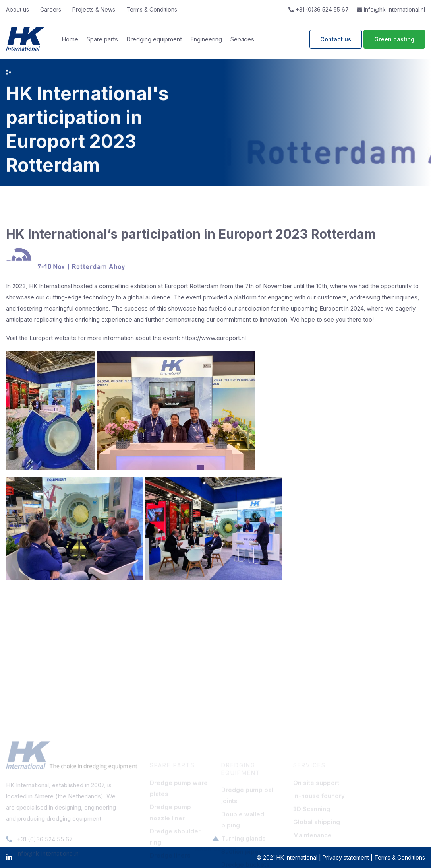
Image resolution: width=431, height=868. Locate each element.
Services (242, 39)
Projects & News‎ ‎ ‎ (95, 9)
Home (70, 39)
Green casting (394, 39)
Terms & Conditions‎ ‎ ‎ (153, 9)
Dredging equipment (154, 39)
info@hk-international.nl (391, 9)
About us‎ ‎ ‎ (19, 9)
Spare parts (102, 39)
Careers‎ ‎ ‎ (52, 9)
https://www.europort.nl (214, 338)
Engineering (206, 39)
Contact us (336, 39)
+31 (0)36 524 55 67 (319, 9)
